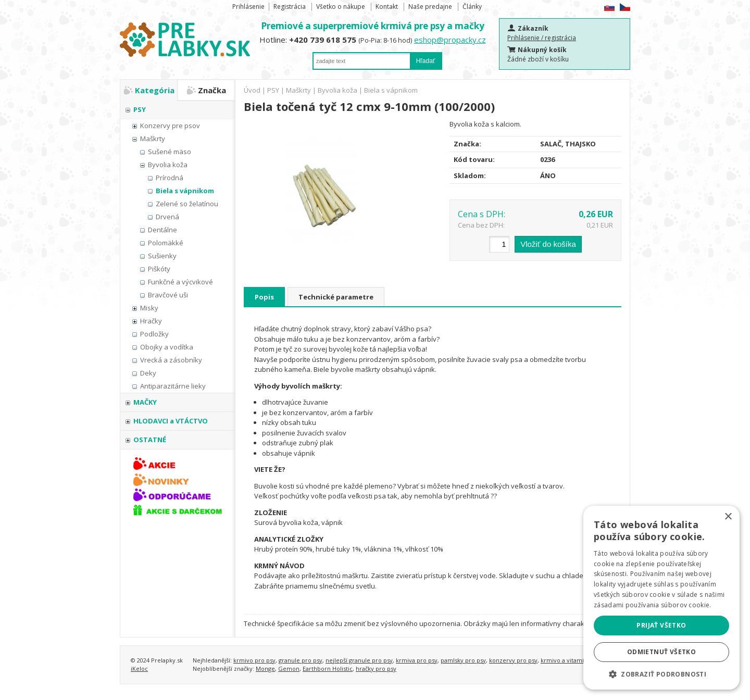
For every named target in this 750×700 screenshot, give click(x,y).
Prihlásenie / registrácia (542, 38)
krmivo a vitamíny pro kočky (580, 660)
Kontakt (387, 7)
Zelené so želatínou (187, 204)
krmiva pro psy (417, 660)
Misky (149, 308)
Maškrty (153, 139)
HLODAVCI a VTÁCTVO (171, 421)
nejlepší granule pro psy (359, 660)
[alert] (661, 598)
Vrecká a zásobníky (171, 360)
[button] (661, 674)
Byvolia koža (168, 165)
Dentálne (162, 230)
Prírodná (170, 178)
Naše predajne (430, 7)
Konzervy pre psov (170, 126)
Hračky (151, 321)
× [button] (728, 517)
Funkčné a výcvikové (180, 282)
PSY (140, 109)
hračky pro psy (376, 668)
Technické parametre (336, 297)
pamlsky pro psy (463, 660)
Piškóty (159, 269)
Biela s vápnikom (185, 191)
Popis (264, 297)
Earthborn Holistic (328, 668)
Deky (148, 373)
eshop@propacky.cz (450, 40)
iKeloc (139, 668)
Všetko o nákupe (341, 7)
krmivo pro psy (254, 660)
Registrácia (290, 7)
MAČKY (145, 402)
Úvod (252, 90)
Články (472, 7)
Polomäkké (166, 243)
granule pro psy (301, 660)
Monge (265, 668)
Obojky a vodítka (167, 347)
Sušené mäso (170, 152)
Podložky (154, 334)
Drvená (167, 217)
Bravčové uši (168, 295)
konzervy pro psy (513, 660)
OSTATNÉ (150, 440)
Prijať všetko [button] (661, 625)
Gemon (289, 668)
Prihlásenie (248, 7)
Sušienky (162, 256)
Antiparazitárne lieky (173, 386)
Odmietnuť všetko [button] (661, 652)
